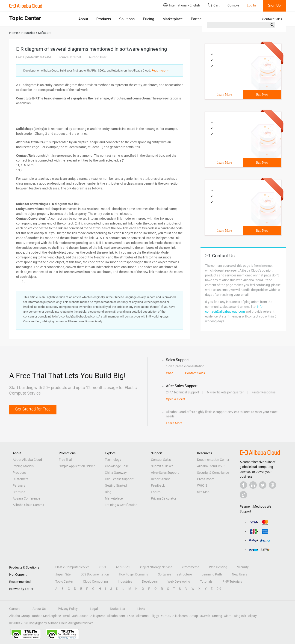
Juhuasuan (80, 616)
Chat (169, 373)
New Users (239, 574)
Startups (19, 492)
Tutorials (206, 581)
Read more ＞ (160, 70)
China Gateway (116, 473)
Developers (150, 581)
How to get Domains (133, 574)
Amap (194, 616)
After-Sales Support (165, 473)
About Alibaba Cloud (27, 460)
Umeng (217, 616)
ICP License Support (119, 479)
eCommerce (191, 567)
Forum (156, 492)
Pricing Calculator (164, 498)
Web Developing (179, 581)
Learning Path (212, 574)
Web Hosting (218, 567)
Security (243, 567)
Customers (21, 479)
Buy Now (262, 94)
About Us (39, 609)
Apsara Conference (26, 498)
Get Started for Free (33, 409)
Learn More (224, 94)
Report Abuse (161, 479)
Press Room (206, 479)
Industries (125, 581)
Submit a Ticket (162, 466)
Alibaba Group (19, 616)
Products (104, 19)
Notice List (118, 609)
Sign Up (274, 5)
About (83, 19)
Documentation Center (213, 460)
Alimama (142, 616)
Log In (251, 5)
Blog (108, 492)
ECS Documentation (95, 574)
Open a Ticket (176, 399)
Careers (15, 609)
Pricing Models (23, 466)
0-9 (219, 589)
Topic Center (64, 581)
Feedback (158, 485)
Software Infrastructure (175, 574)
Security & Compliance (213, 473)
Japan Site (63, 574)
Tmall (66, 616)
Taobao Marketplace (46, 616)
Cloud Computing (95, 581)
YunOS (166, 616)
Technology (113, 460)
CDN (103, 567)
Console (233, 5)
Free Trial (65, 460)
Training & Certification (121, 505)
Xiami (228, 616)
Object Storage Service (156, 567)
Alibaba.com (116, 616)
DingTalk (240, 616)
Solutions (127, 19)
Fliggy (155, 616)
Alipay (252, 616)
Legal (94, 609)
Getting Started (116, 485)
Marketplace (173, 19)
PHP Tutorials (232, 581)
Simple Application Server (77, 466)
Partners (198, 19)
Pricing (149, 19)
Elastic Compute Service (72, 567)
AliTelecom (180, 616)
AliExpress (98, 616)
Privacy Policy (68, 609)
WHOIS (202, 485)
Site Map (203, 492)
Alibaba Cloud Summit (28, 505)
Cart (214, 5)
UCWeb (205, 616)
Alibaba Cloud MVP (211, 466)
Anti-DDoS (123, 567)
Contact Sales (272, 19)
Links (141, 609)
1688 (130, 616)
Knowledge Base (117, 466)
